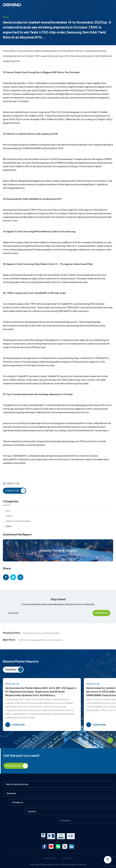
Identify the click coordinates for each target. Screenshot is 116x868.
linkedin (20, 577)
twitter (13, 577)
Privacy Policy (50, 858)
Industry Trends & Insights (19, 521)
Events (9, 516)
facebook (6, 577)
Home (6, 51)
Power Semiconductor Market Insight (41, 633)
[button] (102, 740)
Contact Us (67, 858)
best (8, 511)
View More (11, 669)
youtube (51, 846)
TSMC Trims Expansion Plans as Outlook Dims (40, 640)
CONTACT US (12, 491)
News (13, 51)
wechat (58, 846)
